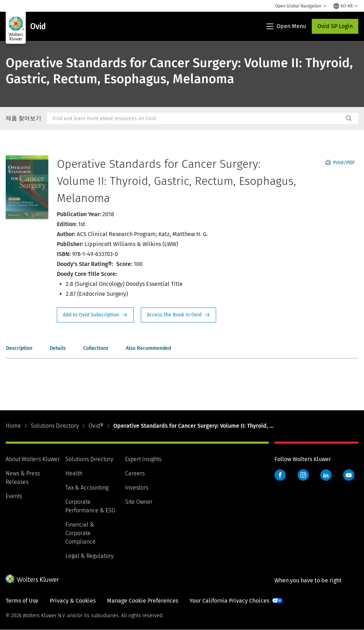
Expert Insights (143, 459)
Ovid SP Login (335, 26)
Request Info (95, 315)
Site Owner (139, 502)
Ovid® (96, 426)
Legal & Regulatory (89, 556)
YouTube (349, 475)
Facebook (280, 475)
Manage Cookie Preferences (143, 601)
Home (13, 426)
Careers (135, 473)
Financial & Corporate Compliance (81, 533)
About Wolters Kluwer (33, 459)
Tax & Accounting (87, 488)
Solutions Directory (55, 426)
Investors (137, 488)
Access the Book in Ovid (178, 315)
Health (74, 473)
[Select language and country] (346, 6)
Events (14, 496)
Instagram (303, 475)
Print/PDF (340, 163)
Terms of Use (22, 601)
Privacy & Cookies (73, 601)
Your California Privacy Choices (229, 601)
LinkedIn (326, 475)
